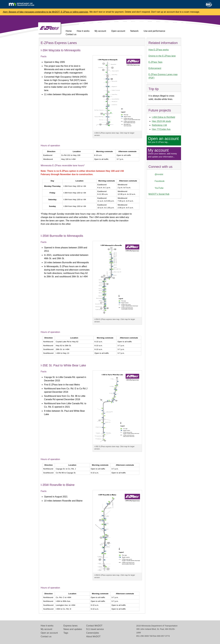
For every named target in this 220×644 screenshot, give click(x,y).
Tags (66, 633)
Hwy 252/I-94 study (161, 121)
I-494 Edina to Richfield (163, 117)
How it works (83, 31)
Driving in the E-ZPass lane (162, 56)
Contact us (71, 34)
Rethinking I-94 (159, 125)
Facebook (160, 181)
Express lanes (71, 626)
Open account (118, 31)
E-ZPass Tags (155, 62)
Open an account (49, 633)
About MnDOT (93, 636)
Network (134, 31)
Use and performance (154, 31)
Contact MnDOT (94, 626)
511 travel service (95, 629)
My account (100, 31)
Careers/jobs (93, 633)
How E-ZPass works (159, 50)
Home (69, 31)
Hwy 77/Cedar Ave (161, 129)
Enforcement (155, 68)
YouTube (159, 188)
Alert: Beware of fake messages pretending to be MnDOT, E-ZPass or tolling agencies (45, 12)
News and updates (73, 629)
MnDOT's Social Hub (159, 194)
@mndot (159, 174)
